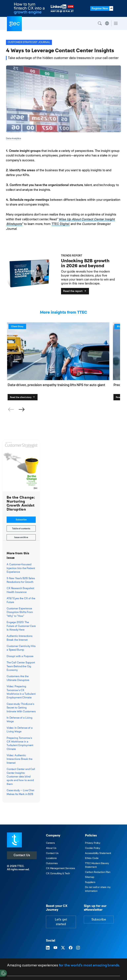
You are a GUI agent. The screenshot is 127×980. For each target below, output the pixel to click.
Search (100, 23)
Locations (51, 858)
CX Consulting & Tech (58, 873)
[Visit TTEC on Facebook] (71, 948)
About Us (51, 848)
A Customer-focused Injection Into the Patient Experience (21, 568)
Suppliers (90, 882)
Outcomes (52, 863)
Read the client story (23, 397)
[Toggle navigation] (116, 23)
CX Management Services (61, 868)
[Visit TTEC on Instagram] (78, 948)
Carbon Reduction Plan (98, 872)
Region (107, 23)
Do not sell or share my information (98, 889)
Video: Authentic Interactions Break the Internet (20, 759)
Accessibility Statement (98, 853)
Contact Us (22, 855)
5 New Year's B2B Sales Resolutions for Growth (21, 580)
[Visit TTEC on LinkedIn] (48, 948)
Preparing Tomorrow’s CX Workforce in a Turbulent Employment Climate (20, 743)
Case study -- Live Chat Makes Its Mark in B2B (20, 792)
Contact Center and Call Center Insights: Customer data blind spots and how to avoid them (21, 777)
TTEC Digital (60, 224)
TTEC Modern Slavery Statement (97, 865)
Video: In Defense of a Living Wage (20, 730)
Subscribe (21, 520)
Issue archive (21, 537)
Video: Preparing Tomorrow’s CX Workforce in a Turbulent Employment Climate (21, 692)
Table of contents (21, 528)
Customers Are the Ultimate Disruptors (18, 678)
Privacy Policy (93, 843)
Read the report (75, 291)
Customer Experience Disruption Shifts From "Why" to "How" (20, 612)
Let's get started (61, 922)
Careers (50, 843)
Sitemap (90, 877)
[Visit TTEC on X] (63, 948)
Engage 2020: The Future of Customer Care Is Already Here (21, 626)
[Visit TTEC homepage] (14, 840)
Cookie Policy (93, 848)
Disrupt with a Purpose (20, 656)
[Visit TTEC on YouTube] (55, 948)
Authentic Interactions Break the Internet (20, 638)
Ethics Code (92, 858)
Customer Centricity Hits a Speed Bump (21, 648)
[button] (21, 410)
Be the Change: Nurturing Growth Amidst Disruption (21, 503)
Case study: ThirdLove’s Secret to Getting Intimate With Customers (21, 708)
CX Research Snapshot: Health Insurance (21, 590)
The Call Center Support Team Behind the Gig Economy (21, 666)
